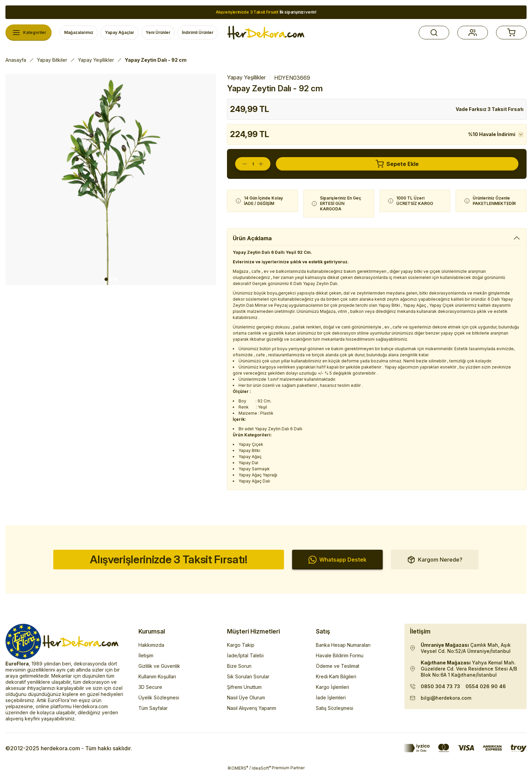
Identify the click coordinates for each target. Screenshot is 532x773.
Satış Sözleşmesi (335, 708)
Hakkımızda (151, 645)
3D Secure (150, 687)
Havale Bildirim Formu (340, 655)
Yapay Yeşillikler (246, 77)
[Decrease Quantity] (241, 164)
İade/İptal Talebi (245, 655)
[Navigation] (28, 33)
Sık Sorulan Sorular (248, 676)
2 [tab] (111, 279)
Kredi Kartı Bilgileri (336, 676)
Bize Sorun (239, 666)
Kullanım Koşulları (157, 676)
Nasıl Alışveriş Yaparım (252, 708)
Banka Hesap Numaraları (343, 645)
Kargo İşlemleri (332, 687)
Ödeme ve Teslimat (338, 666)
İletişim (146, 655)
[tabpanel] (111, 180)
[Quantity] (253, 164)
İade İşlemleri (331, 697)
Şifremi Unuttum (244, 687)
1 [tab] (106, 279)
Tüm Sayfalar (153, 708)
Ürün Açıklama (252, 238)
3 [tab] (116, 279)
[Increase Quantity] (264, 164)
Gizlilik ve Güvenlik (159, 666)
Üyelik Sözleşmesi (159, 697)
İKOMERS (238, 768)
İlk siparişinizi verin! (266, 12)
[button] (434, 33)
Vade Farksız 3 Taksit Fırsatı (490, 109)
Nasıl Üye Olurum (246, 697)
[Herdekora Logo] (266, 33)
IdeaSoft (261, 768)
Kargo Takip (241, 645)
